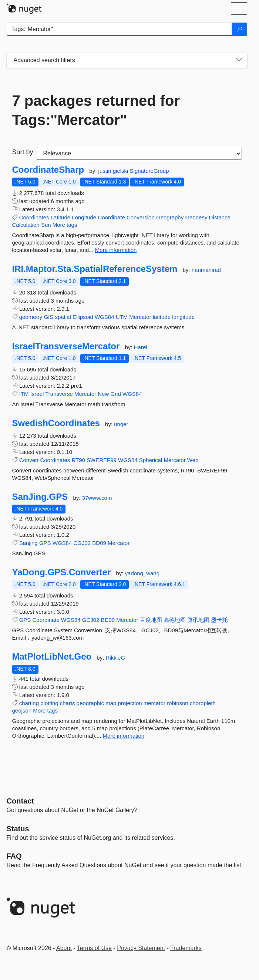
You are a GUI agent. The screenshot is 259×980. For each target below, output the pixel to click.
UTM (122, 317)
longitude (183, 317)
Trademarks (186, 948)
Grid (115, 394)
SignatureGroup (149, 171)
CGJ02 (82, 543)
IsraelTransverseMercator (66, 346)
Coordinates (34, 217)
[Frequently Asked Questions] (14, 856)
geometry (31, 317)
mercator (154, 703)
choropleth (203, 703)
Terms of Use (94, 948)
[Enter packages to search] (119, 29)
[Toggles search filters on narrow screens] (239, 60)
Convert (29, 460)
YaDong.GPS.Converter (62, 572)
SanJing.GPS (40, 497)
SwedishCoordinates (56, 423)
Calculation (26, 225)
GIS (48, 317)
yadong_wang (142, 573)
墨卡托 (219, 620)
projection (130, 703)
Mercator (140, 317)
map (111, 703)
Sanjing (28, 543)
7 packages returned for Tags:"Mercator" (96, 110)
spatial (63, 317)
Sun (46, 225)
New (103, 394)
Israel (37, 394)
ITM (24, 394)
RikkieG (116, 658)
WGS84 (105, 317)
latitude (162, 317)
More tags (65, 225)
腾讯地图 (198, 620)
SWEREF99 (102, 460)
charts (68, 703)
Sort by (23, 152)
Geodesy (196, 217)
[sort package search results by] (139, 154)
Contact (20, 801)
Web (193, 460)
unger (121, 424)
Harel (141, 347)
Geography (170, 217)
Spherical (151, 460)
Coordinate (111, 217)
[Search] (239, 29)
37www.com (97, 498)
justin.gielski (114, 171)
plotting (49, 703)
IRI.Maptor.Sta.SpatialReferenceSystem (95, 269)
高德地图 (175, 620)
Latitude (60, 217)
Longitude (84, 217)
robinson (178, 703)
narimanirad (206, 270)
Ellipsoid (83, 317)
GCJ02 (91, 620)
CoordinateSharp (48, 170)
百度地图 (151, 620)
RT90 (78, 460)
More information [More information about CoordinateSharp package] (116, 250)
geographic (90, 703)
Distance (220, 217)
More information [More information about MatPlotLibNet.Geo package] (124, 736)
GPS (45, 543)
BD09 (99, 543)
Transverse (59, 394)
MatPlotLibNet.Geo (52, 657)
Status (18, 829)
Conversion (141, 217)
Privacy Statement (141, 948)
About (64, 948)
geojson (22, 710)
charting (29, 703)
